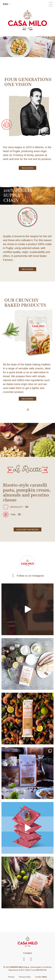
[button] (51, 4)
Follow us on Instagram (30, 576)
